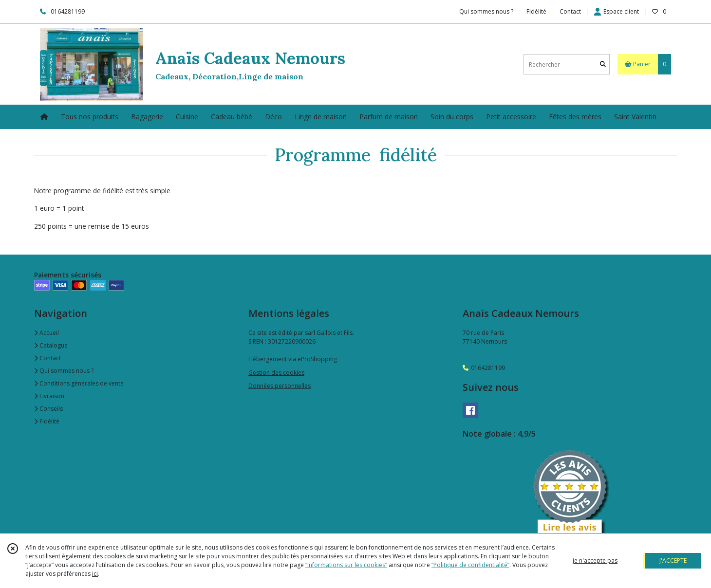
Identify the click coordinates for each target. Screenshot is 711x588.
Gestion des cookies (276, 373)
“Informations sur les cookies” (346, 565)
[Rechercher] (603, 64)
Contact (570, 11)
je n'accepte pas (595, 560)
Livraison (49, 396)
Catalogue (51, 345)
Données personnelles (280, 386)
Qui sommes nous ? (64, 371)
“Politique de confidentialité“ (470, 565)
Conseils (48, 409)
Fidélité (47, 421)
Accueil (47, 333)
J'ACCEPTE (673, 560)
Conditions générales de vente (79, 383)
